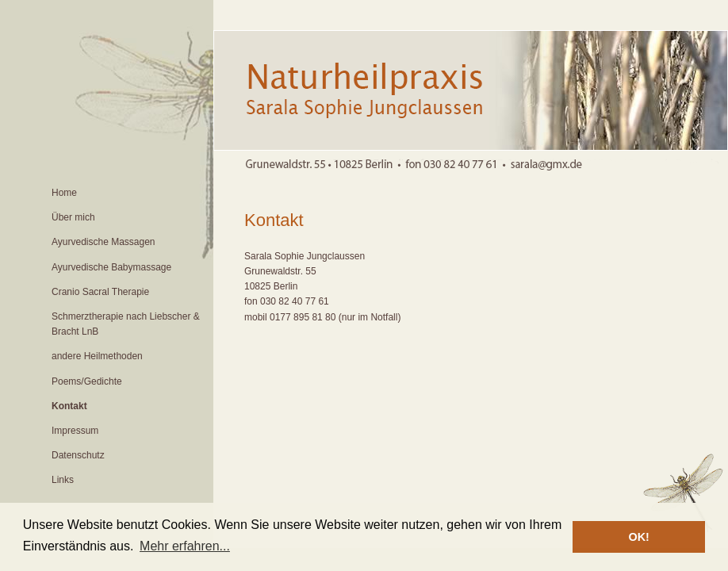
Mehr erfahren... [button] (185, 546)
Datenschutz (78, 455)
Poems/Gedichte (87, 381)
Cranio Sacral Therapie (100, 292)
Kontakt (69, 406)
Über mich (73, 217)
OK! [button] (638, 537)
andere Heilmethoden (97, 356)
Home (64, 193)
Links (63, 480)
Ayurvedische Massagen (103, 242)
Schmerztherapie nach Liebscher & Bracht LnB (126, 324)
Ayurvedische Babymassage (111, 267)
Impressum (75, 431)
